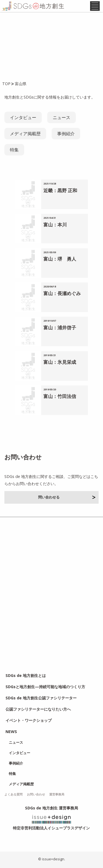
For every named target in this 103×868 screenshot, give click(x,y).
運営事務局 (57, 794)
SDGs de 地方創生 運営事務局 (51, 808)
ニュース (62, 117)
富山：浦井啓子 (60, 328)
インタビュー (23, 117)
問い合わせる (67, 497)
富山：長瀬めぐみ (62, 293)
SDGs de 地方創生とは (26, 675)
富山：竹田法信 (60, 396)
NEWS (11, 732)
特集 (14, 150)
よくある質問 (13, 794)
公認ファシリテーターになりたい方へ (38, 709)
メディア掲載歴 (25, 134)
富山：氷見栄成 (60, 362)
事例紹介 (66, 134)
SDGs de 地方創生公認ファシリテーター (41, 698)
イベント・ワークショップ (29, 720)
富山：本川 (55, 225)
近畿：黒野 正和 (60, 190)
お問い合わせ (36, 794)
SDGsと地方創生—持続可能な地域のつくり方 (45, 687)
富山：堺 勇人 (60, 259)
